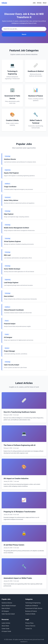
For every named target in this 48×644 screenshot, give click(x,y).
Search (24, 34)
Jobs (34, 3)
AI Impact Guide (6, 631)
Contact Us (29, 629)
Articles (39, 3)
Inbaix (4, 3)
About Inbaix (5, 626)
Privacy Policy (29, 623)
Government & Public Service (34, 608)
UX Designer (5, 611)
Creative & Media (30, 614)
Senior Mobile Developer (9, 606)
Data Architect (6, 608)
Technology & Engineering (33, 603)
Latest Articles (6, 623)
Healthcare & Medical (32, 606)
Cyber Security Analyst (8, 614)
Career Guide (5, 629)
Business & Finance (31, 611)
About (45, 3)
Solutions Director (7, 603)
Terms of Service (30, 626)
